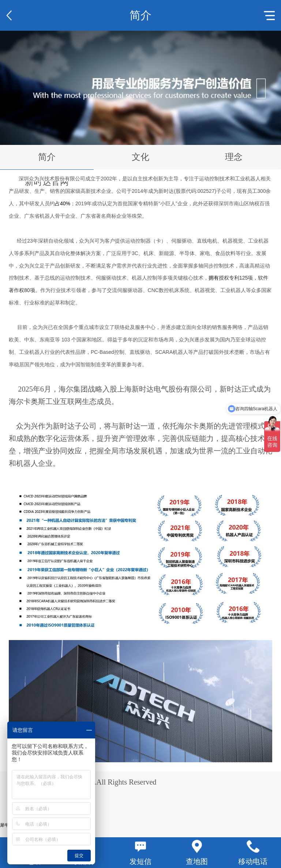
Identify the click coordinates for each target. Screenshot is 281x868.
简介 (47, 157)
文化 (140, 157)
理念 (234, 157)
